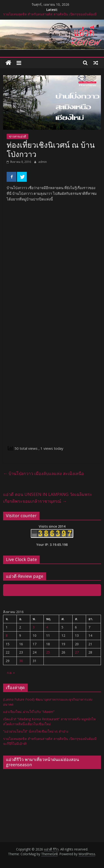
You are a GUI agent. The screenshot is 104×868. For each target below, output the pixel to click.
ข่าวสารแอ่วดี (17, 136)
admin (43, 162)
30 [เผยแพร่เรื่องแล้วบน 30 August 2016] (21, 661)
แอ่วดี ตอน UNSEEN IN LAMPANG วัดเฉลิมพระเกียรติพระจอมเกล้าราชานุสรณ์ (48, 498)
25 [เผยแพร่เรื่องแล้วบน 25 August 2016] (48, 652)
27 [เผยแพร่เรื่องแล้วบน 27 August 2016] (77, 652)
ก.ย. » (11, 673)
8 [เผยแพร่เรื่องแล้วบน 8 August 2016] (7, 635)
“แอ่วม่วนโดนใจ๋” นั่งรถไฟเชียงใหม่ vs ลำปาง (36, 731)
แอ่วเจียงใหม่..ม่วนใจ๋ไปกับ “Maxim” (29, 712)
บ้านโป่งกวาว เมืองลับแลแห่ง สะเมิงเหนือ (43, 473)
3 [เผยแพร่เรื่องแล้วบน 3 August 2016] (34, 627)
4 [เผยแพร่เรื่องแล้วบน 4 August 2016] (47, 627)
